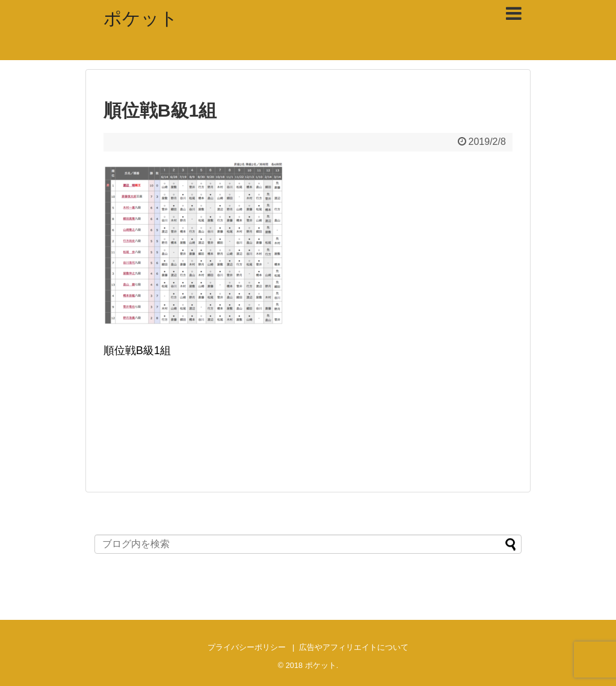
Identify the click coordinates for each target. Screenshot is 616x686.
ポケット (141, 18)
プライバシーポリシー (247, 647)
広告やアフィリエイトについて (354, 647)
